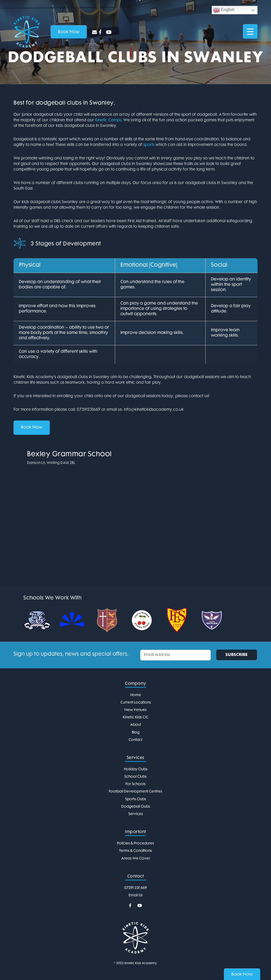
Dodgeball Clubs (136, 807)
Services (136, 814)
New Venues (135, 710)
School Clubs (135, 777)
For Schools (135, 784)
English (224, 10)
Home (136, 695)
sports (149, 145)
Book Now (32, 428)
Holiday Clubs (136, 769)
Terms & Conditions (135, 851)
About (136, 725)
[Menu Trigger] (250, 31)
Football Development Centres (135, 792)
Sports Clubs (136, 799)
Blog (136, 733)
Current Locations (136, 703)
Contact (135, 740)
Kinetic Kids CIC (136, 717)
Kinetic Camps (108, 120)
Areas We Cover (136, 859)
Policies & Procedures (135, 843)
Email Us (136, 895)
